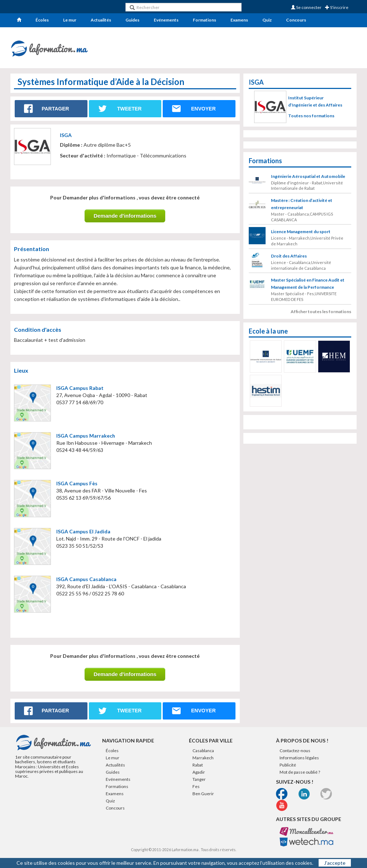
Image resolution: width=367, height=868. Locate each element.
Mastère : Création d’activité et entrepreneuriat (302, 215)
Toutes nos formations (311, 116)
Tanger (199, 784)
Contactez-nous (295, 756)
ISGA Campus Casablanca (86, 579)
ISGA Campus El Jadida (83, 531)
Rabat (198, 770)
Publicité (288, 770)
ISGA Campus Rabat (80, 388)
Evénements (166, 20)
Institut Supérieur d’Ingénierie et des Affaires (315, 101)
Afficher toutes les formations (321, 322)
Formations (204, 20)
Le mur (70, 20)
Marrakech (203, 763)
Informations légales (299, 763)
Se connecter (306, 7)
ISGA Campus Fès (77, 483)
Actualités (101, 20)
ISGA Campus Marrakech (86, 436)
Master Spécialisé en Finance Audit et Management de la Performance (308, 294)
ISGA (66, 135)
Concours (296, 20)
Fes (196, 791)
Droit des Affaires (289, 267)
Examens (239, 20)
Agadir (199, 777)
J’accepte (335, 863)
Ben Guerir (203, 799)
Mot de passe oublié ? (300, 777)
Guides (132, 20)
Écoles (42, 20)
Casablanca (203, 756)
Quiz (267, 20)
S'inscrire (337, 7)
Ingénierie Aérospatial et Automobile (308, 187)
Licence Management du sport (301, 242)
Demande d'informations (125, 216)
